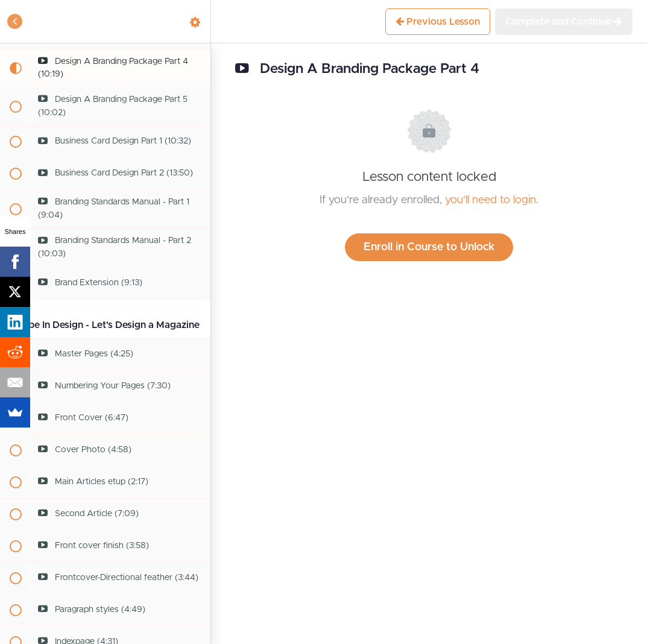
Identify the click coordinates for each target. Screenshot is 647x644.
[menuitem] (195, 21)
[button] (15, 21)
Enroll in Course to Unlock (429, 247)
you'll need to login (491, 200)
